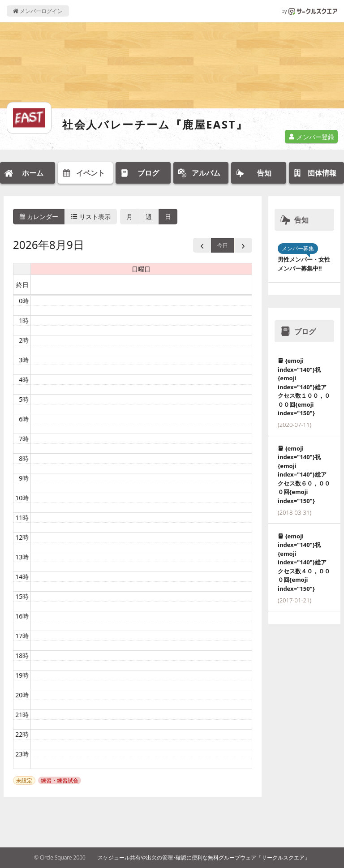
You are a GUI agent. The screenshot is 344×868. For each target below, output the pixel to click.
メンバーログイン (38, 11)
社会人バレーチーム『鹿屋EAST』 (155, 124)
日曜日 (141, 269)
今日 (223, 245)
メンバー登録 (311, 137)
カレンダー (39, 217)
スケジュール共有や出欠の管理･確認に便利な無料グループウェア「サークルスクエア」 (204, 857)
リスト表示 (91, 217)
